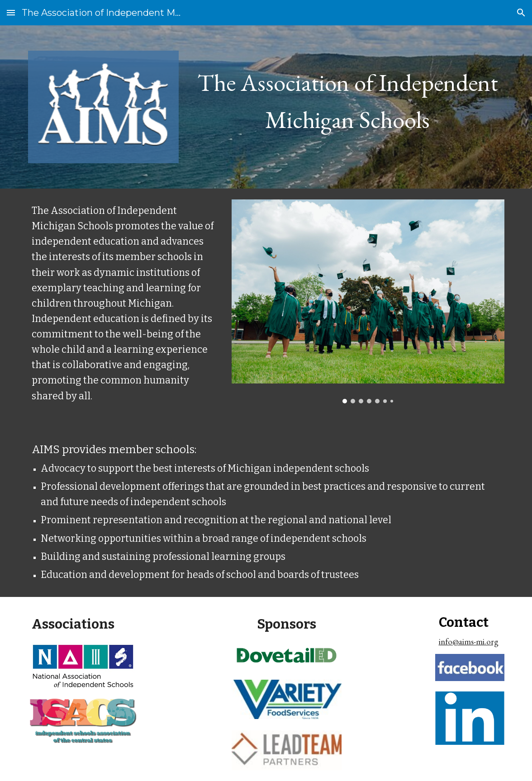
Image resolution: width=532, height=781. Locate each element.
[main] (348, 97)
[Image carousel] (368, 301)
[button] (11, 12)
